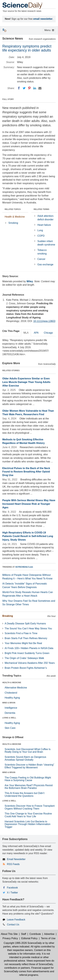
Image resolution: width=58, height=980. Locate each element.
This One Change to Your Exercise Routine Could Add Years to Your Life (28, 815)
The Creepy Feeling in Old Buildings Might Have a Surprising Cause (28, 779)
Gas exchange (45, 264)
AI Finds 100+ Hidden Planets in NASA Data (29, 648)
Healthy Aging (12, 698)
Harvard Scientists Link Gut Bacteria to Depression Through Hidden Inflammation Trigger (28, 824)
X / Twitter (12, 893)
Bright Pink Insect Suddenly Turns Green (27, 653)
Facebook (12, 888)
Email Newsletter (16, 859)
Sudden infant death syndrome (46, 243)
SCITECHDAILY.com (24, 567)
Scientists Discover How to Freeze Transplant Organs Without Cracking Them (30, 807)
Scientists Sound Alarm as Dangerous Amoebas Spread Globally (25, 758)
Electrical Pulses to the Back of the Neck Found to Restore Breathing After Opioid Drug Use (26, 472)
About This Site (9, 934)
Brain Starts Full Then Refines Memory (26, 638)
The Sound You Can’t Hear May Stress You (28, 628)
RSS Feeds (13, 864)
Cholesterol (11, 693)
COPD (41, 236)
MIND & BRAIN (9, 703)
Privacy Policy (10, 938)
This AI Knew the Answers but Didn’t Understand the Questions (25, 795)
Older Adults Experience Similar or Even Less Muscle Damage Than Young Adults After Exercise (26, 382)
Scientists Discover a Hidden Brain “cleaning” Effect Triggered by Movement (29, 766)
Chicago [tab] (48, 333)
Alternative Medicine (16, 688)
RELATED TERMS (42, 209)
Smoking (13, 223)
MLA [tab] (26, 333)
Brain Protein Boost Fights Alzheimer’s (26, 668)
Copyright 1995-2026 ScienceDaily (23, 943)
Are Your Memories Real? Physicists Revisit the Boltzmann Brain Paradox (29, 787)
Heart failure (44, 225)
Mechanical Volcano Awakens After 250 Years (30, 663)
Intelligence (11, 708)
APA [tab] (36, 333)
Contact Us (13, 925)
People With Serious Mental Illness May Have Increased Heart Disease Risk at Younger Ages (29, 504)
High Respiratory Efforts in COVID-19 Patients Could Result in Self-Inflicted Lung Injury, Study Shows (28, 536)
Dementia (10, 713)
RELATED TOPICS (13, 209)
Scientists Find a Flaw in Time (21, 633)
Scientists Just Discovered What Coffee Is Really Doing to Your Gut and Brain (28, 751)
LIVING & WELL (9, 718)
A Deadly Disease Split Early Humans (25, 624)
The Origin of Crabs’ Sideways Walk (24, 658)
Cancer (41, 259)
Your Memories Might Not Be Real (23, 643)
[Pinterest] (29, 88)
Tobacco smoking (42, 252)
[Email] (40, 88)
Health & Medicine (15, 217)
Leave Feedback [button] (16, 920)
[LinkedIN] (35, 88)
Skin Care (10, 728)
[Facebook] (19, 88)
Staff (24, 934)
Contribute (35, 934)
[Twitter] (24, 88)
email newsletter (43, 19)
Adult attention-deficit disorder (46, 218)
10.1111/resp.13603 (44, 321)
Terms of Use (48, 938)
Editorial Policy (29, 938)
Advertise (49, 934)
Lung (40, 230)
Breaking (8, 616)
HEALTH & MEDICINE (12, 683)
